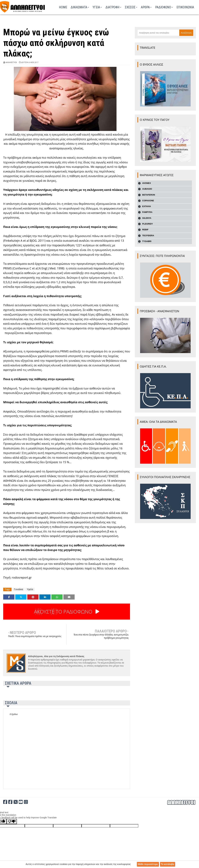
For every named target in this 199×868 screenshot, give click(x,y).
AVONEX (147, 183)
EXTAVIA (147, 206)
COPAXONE (148, 201)
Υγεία (30, 589)
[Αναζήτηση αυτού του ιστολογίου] (158, 33)
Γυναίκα (18, 589)
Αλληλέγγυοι (11, 62)
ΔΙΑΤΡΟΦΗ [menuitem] (112, 7)
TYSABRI (147, 241)
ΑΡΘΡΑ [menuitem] (145, 7)
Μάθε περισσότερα (148, 864)
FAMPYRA (147, 212)
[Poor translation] (12, 821)
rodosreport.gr (22, 577)
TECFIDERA (148, 236)
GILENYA (147, 218)
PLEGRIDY (147, 224)
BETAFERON (149, 195)
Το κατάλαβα (168, 864)
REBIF (145, 230)
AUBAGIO (147, 189)
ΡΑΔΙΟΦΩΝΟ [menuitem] (163, 7)
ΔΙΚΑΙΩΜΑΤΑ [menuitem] (79, 7)
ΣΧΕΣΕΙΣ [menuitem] (130, 7)
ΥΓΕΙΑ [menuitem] (96, 7)
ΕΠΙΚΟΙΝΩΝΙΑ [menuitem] (185, 7)
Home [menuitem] (63, 7)
